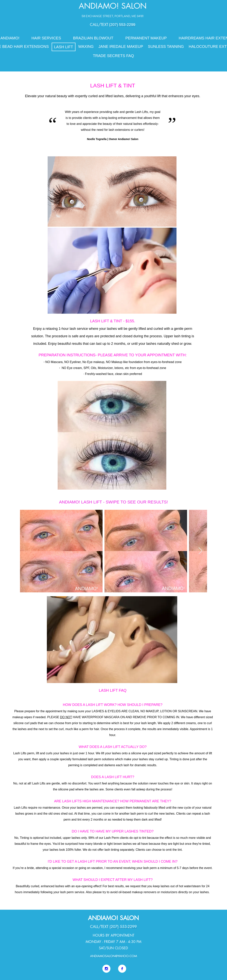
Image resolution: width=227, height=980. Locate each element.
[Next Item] (200, 551)
